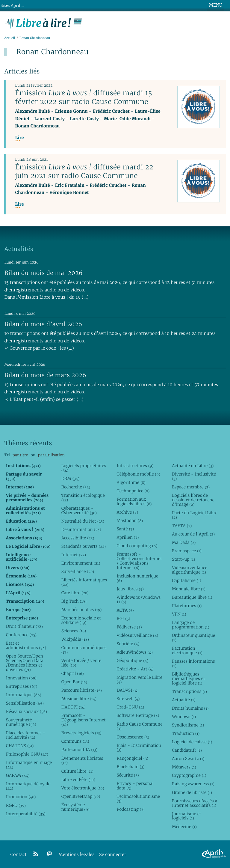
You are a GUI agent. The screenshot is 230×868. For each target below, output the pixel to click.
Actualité (184, 700)
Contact (19, 855)
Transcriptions (189, 691)
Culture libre (77, 771)
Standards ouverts (84, 546)
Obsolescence (133, 737)
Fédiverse (129, 627)
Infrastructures (135, 466)
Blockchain (130, 767)
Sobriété (128, 644)
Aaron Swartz (188, 759)
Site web (128, 699)
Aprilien (128, 537)
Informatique (24, 695)
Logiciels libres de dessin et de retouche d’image (193, 500)
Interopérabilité (26, 814)
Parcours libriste (82, 690)
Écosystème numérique (75, 807)
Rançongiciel (132, 758)
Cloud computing (137, 546)
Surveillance (78, 571)
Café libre (75, 593)
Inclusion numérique (137, 578)
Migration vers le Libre (139, 680)
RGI (123, 619)
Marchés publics (82, 610)
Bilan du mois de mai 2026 (43, 273)
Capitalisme (186, 580)
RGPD (16, 805)
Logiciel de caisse (192, 742)
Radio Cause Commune (139, 726)
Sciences (74, 631)
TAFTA (182, 526)
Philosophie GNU (27, 754)
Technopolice (133, 491)
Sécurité (128, 775)
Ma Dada (184, 542)
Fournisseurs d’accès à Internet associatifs (195, 803)
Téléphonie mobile (138, 474)
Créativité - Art (135, 669)
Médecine (184, 827)
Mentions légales (77, 855)
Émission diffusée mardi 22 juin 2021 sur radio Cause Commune (84, 171)
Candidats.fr (187, 750)
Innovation (21, 678)
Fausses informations (193, 663)
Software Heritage (138, 715)
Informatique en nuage (29, 765)
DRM (71, 479)
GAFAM (18, 775)
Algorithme (131, 482)
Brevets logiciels (81, 733)
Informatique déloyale (28, 786)
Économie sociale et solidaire (81, 620)
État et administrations (26, 645)
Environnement (81, 563)
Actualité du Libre (193, 466)
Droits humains (190, 708)
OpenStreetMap (81, 796)
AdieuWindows (134, 652)
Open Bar (74, 682)
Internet (74, 555)
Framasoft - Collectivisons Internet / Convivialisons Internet (139, 561)
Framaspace (187, 551)
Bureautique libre (192, 597)
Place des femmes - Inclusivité (26, 735)
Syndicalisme (188, 725)
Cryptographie (189, 775)
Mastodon (130, 521)
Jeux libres (130, 589)
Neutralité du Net (83, 521)
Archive (127, 512)
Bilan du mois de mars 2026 (45, 375)
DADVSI (127, 690)
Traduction (186, 733)
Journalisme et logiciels (186, 816)
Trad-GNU (130, 707)
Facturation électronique (187, 650)
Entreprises (22, 686)
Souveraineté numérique (21, 722)
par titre (20, 455)
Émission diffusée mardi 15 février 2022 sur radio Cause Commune (84, 97)
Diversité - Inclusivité (194, 476)
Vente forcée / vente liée (81, 663)
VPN (179, 614)
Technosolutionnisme (138, 799)
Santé (125, 529)
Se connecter (113, 855)
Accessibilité (78, 538)
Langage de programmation (190, 625)
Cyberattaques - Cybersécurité (79, 510)
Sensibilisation (25, 703)
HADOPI (74, 707)
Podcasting (130, 809)
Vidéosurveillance (137, 635)
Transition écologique (83, 498)
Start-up (183, 559)
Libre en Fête (78, 780)
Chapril (73, 673)
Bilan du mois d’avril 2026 (43, 324)
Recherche (76, 487)
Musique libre (79, 699)
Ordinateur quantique (193, 638)
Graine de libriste (192, 792)
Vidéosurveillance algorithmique (190, 570)
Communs (75, 741)
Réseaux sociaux (27, 711)
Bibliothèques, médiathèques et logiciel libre (188, 679)
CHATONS (20, 746)
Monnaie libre (189, 589)
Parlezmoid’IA (80, 750)
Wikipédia (75, 639)
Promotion (21, 797)
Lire (19, 138)
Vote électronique (83, 788)
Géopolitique (132, 661)
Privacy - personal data (135, 786)
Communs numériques (84, 650)
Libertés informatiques (84, 582)
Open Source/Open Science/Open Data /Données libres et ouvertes (25, 663)
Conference (21, 635)
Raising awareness (193, 784)
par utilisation (51, 455)
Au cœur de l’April (193, 534)
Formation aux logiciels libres (134, 501)
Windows (184, 717)
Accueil (10, 38)
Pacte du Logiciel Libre (195, 515)
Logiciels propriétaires (84, 468)
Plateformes (187, 606)
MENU (216, 5)
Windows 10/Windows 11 (139, 600)
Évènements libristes (82, 761)
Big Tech (74, 601)
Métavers (184, 767)
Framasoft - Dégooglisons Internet (84, 720)
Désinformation (81, 529)
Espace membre (191, 487)
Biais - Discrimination (139, 748)
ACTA (125, 610)
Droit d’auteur (24, 626)
